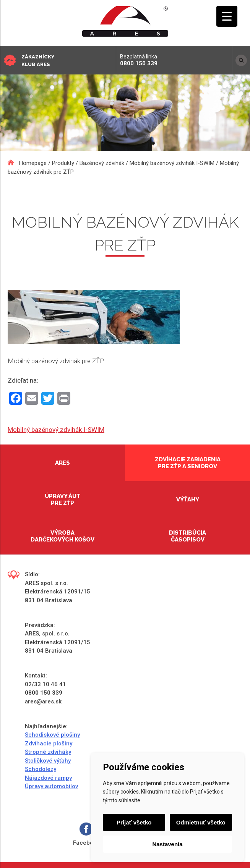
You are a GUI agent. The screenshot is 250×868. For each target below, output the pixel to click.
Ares (62, 463)
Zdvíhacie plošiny (49, 744)
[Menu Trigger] (227, 16)
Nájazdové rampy (48, 778)
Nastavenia (167, 844)
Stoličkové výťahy (48, 761)
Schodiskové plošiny (52, 735)
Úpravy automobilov (51, 786)
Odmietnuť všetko (201, 822)
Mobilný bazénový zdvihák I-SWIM (56, 430)
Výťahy (188, 499)
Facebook (86, 834)
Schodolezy (41, 769)
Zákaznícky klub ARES (38, 61)
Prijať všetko (134, 822)
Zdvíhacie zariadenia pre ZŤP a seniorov (188, 463)
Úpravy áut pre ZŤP (63, 499)
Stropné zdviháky (48, 752)
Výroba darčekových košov (62, 536)
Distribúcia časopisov (187, 536)
